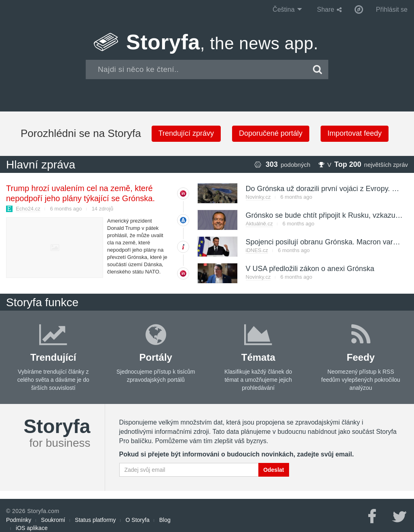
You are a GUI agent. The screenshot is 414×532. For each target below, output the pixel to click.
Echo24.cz (28, 209)
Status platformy (95, 520)
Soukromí (53, 520)
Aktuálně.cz (259, 224)
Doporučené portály (271, 133)
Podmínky (19, 520)
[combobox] (196, 69)
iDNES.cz (257, 250)
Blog (165, 520)
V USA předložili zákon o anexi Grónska (310, 269)
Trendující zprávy (186, 133)
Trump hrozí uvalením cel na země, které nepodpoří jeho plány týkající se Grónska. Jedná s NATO (80, 198)
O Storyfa (138, 520)
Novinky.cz (258, 197)
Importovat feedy (355, 133)
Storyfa (222, 42)
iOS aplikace (32, 528)
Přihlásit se (392, 9)
